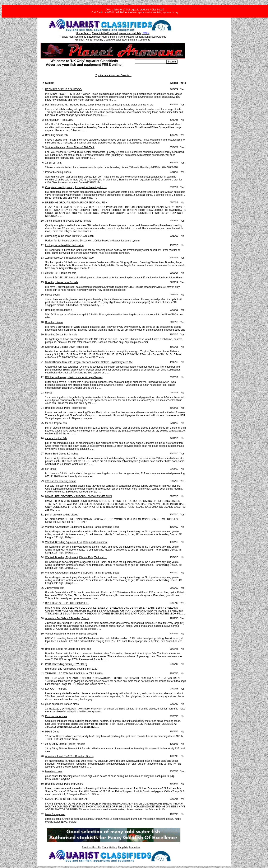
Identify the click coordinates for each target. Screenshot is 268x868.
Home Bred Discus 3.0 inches (62, 454)
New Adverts (126, 33)
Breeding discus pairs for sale (62, 282)
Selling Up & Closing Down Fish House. (67, 347)
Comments (144, 40)
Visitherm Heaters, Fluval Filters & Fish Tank (70, 147)
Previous (87, 848)
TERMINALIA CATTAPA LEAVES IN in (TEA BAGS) (74, 674)
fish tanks (50, 469)
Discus (153, 37)
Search (87, 33)
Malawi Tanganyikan (137, 37)
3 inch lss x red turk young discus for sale (68, 221)
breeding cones (54, 772)
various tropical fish (56, 438)
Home (79, 33)
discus (49, 393)
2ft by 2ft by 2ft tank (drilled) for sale (65, 744)
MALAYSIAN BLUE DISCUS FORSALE (67, 799)
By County (106, 40)
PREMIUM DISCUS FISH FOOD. (64, 89)
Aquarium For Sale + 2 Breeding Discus (67, 618)
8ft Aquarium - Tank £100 (59, 120)
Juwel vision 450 (54, 588)
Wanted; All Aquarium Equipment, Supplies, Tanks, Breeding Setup (82, 527)
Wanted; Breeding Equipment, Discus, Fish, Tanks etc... (76, 557)
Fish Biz (97, 848)
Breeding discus (54, 322)
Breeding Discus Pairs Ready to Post (66, 408)
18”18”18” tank (53, 163)
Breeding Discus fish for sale (61, 335)
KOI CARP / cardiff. (56, 689)
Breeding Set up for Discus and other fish (68, 649)
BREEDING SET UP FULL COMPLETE (67, 603)
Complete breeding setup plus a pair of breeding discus (76, 187)
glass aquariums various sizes (62, 704)
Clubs (105, 848)
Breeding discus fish (56, 135)
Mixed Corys (52, 732)
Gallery (113, 848)
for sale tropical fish (56, 423)
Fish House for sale (56, 716)
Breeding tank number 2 (59, 310)
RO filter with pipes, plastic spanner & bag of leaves (74, 377)
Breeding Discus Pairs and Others (64, 784)
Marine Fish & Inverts (114, 37)
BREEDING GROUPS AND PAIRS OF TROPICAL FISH (76, 203)
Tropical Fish (66, 37)
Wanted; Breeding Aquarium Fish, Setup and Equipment (76, 542)
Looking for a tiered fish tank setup (64, 245)
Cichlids (162, 37)
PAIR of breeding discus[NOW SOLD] (66, 664)
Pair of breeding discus (58, 172)
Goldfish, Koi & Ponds (87, 40)
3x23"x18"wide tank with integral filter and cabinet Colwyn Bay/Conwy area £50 (89, 362)
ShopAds (123, 848)
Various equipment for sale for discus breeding (71, 634)
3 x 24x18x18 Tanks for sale (61, 273)
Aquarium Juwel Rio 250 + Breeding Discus (69, 756)
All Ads (137, 33)
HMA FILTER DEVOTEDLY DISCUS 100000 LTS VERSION (78, 496)
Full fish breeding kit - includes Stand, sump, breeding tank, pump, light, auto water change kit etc (99, 105)
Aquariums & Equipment (88, 37)
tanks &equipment (55, 814)
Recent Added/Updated (105, 33)
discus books (52, 295)
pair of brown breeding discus (62, 515)
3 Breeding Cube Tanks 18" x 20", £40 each (69, 236)
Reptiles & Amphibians (125, 40)
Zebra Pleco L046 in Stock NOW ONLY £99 (69, 258)
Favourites (134, 848)
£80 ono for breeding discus (61, 481)
